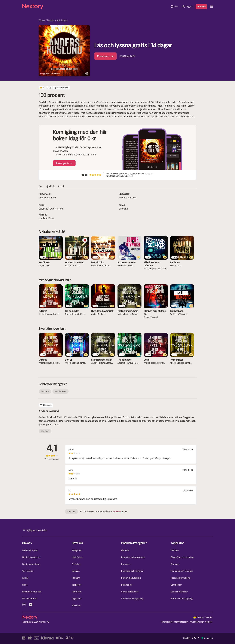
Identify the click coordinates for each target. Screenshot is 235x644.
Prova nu (201, 7)
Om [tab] (41, 186)
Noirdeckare (62, 20)
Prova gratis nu (106, 56)
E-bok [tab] (61, 186)
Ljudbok (43, 218)
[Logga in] (187, 7)
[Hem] (95, 7)
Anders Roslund (47, 198)
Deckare (51, 20)
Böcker (42, 20)
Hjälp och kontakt (34, 530)
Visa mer (71, 512)
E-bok (52, 218)
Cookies (209, 622)
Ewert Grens (57, 209)
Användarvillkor (197, 622)
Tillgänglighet (166, 622)
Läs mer (45, 431)
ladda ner (117, 511)
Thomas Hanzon (127, 198)
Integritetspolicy (181, 622)
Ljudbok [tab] (50, 186)
